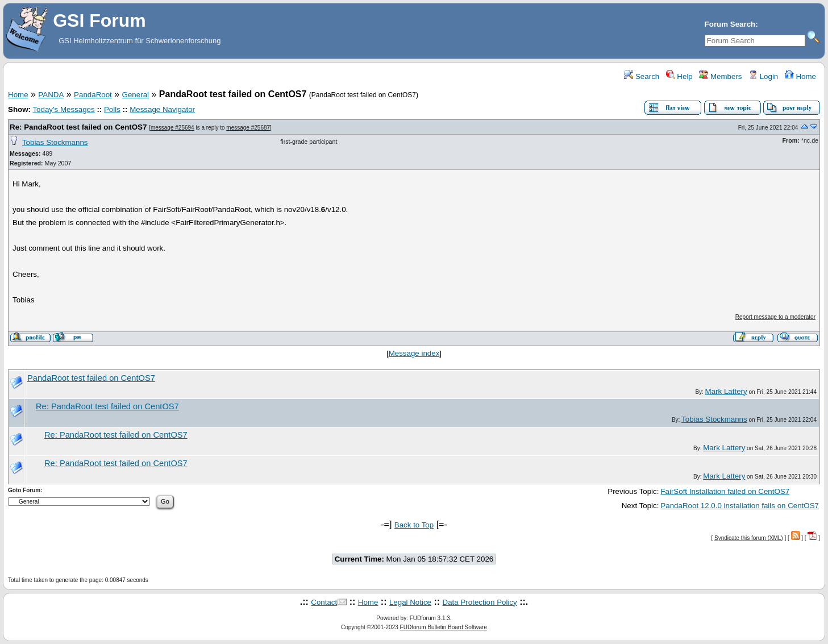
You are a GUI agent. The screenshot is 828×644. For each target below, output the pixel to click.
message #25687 (248, 128)
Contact (324, 602)
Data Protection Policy (480, 602)
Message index (414, 353)
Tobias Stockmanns (55, 142)
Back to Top (414, 525)
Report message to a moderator (775, 317)
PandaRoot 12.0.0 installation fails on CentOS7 (740, 506)
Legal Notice (410, 602)
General (136, 95)
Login (763, 76)
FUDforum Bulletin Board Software (444, 627)
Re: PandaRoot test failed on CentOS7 (78, 127)
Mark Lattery (726, 391)
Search (642, 76)
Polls (112, 109)
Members (720, 76)
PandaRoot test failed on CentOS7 (91, 378)
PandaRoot (93, 95)
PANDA (51, 95)
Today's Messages (63, 109)
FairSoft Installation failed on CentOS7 (725, 491)
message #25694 (172, 128)
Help (679, 76)
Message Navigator (162, 109)
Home (800, 76)
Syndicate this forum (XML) (749, 538)
